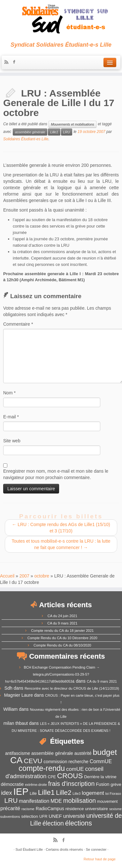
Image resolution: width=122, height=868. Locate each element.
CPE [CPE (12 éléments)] (52, 777)
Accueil (7, 576)
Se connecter (96, 849)
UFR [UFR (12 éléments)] (43, 817)
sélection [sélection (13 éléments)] (30, 816)
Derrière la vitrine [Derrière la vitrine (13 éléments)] (100, 777)
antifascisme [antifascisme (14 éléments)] (18, 753)
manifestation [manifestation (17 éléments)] (34, 801)
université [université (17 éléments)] (74, 816)
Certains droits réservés (64, 849)
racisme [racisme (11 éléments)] (28, 809)
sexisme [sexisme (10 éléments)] (115, 809)
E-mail (11, 417)
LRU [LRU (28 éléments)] (11, 800)
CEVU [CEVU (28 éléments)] (33, 761)
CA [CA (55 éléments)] (16, 760)
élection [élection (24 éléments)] (53, 823)
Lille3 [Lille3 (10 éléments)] (76, 794)
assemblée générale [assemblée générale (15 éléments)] (52, 753)
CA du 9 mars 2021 (62, 623)
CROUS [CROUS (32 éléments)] (70, 776)
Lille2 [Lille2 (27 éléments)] (64, 792)
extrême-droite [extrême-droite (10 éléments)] (36, 785)
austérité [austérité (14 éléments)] (83, 753)
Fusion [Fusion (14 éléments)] (103, 784)
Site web (12, 441)
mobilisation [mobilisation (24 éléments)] (80, 801)
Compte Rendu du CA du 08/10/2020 (62, 645)
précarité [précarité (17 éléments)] (10, 808)
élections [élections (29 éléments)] (79, 823)
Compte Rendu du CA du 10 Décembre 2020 (62, 638)
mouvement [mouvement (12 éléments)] (107, 802)
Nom (9, 393)
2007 (24, 576)
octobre (42, 576)
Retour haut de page (100, 859)
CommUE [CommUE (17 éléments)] (101, 761)
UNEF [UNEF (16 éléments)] (55, 816)
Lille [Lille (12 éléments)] (33, 794)
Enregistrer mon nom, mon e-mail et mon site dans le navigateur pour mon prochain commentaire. (56, 474)
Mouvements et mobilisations (72, 124)
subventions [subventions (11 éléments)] (10, 816)
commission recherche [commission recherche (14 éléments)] (66, 762)
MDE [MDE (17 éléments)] (56, 801)
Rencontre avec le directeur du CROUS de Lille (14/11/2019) (72, 688)
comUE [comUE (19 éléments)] (75, 769)
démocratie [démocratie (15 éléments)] (12, 784)
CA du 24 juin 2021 (62, 616)
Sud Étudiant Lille (29, 849)
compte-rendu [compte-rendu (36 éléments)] (42, 768)
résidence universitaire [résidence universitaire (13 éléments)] (87, 809)
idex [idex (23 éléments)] (7, 793)
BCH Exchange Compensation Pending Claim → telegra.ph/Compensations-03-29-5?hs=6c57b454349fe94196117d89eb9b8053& (52, 674)
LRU (67, 132)
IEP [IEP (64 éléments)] (21, 791)
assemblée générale (30, 132)
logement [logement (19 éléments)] (93, 793)
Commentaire (18, 324)
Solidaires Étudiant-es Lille (26, 139)
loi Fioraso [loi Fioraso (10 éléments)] (113, 794)
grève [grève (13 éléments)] (116, 784)
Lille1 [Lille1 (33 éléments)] (46, 792)
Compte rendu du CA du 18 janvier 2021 (62, 631)
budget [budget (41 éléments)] (105, 752)
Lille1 (54, 132)
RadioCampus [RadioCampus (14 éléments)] (50, 809)
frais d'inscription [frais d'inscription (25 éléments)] (72, 784)
